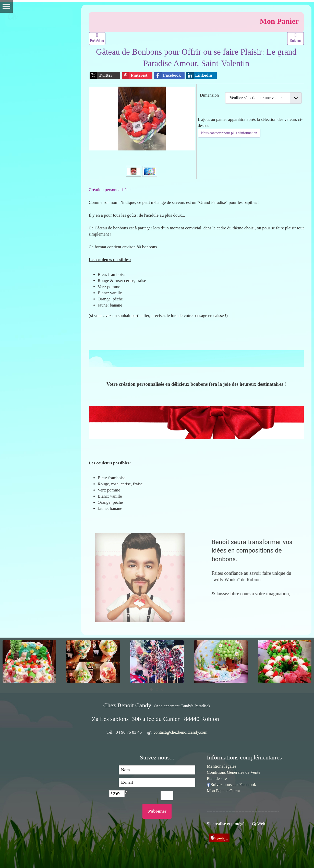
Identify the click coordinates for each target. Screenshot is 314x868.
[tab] (151, 689)
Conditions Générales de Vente (234, 772)
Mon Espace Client (223, 791)
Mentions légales (222, 766)
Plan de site (217, 778)
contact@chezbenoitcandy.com (180, 732)
